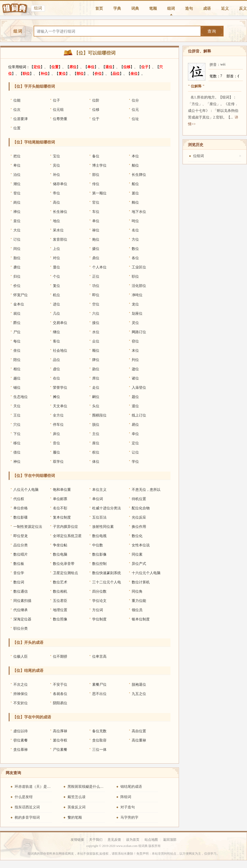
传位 (96, 184)
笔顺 (153, 8)
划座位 (137, 314)
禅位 (17, 212)
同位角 (137, 591)
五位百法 (99, 517)
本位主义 (99, 490)
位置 (55, 67)
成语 (207, 8)
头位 (96, 406)
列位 (135, 360)
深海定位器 (22, 619)
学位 (135, 462)
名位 (135, 230)
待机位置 (139, 499)
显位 (56, 267)
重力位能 (139, 601)
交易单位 (60, 323)
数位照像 (60, 619)
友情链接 (77, 840)
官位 (96, 202)
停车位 (58, 425)
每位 (17, 341)
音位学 (19, 573)
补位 (44, 74)
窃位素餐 (21, 740)
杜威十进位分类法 (107, 508)
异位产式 (139, 564)
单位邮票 (60, 499)
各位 (135, 258)
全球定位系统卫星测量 (67, 537)
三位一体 (99, 750)
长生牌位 (139, 175)
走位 (96, 388)
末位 (135, 351)
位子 (145, 67)
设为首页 (133, 840)
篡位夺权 (60, 740)
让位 (135, 452)
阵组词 (126, 797)
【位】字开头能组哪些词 (34, 86)
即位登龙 (21, 536)
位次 (17, 110)
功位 (96, 286)
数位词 (19, 582)
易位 (135, 425)
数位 (135, 249)
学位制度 (99, 619)
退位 (109, 67)
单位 (91, 67)
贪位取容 (99, 740)
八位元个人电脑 (26, 490)
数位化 (137, 536)
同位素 (137, 554)
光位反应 (139, 517)
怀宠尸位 (21, 295)
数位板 (19, 564)
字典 (117, 8)
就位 (17, 314)
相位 (17, 369)
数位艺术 (60, 582)
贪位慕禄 (21, 750)
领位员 (137, 610)
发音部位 (60, 239)
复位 (62, 74)
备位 (96, 156)
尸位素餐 (60, 750)
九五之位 (139, 694)
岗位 (17, 202)
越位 (17, 378)
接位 (96, 323)
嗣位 (96, 397)
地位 (56, 221)
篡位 (135, 193)
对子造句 (128, 807)
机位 (56, 295)
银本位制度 (141, 619)
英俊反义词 (77, 807)
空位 (96, 304)
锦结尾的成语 (131, 787)
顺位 (96, 351)
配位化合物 (141, 508)
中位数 (98, 545)
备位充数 (99, 731)
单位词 (98, 499)
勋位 (96, 369)
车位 (96, 212)
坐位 (134, 74)
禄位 (96, 230)
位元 (135, 110)
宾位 (56, 165)
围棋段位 (99, 415)
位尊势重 (60, 119)
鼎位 (96, 258)
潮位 (17, 184)
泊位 (17, 175)
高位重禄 (139, 740)
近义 (225, 8)
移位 (17, 443)
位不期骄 (60, 657)
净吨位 (137, 295)
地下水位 (139, 212)
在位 (56, 378)
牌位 (96, 360)
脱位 (96, 425)
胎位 (17, 258)
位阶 (96, 100)
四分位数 (99, 591)
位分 (135, 100)
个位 (56, 277)
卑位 (17, 165)
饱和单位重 (62, 490)
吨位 (135, 221)
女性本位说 (141, 545)
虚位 (56, 369)
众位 (96, 341)
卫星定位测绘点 (65, 573)
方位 (135, 239)
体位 (96, 462)
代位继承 (21, 610)
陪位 (17, 360)
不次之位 (21, 685)
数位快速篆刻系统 (107, 573)
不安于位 (60, 685)
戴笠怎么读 (77, 797)
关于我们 (96, 840)
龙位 (135, 304)
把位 (17, 156)
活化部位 (139, 286)
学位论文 (99, 601)
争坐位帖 (60, 545)
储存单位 (60, 184)
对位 (56, 258)
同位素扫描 (22, 601)
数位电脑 (60, 554)
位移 (127, 67)
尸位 (17, 332)
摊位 (56, 397)
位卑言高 (99, 657)
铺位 (17, 388)
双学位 (58, 462)
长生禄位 (60, 212)
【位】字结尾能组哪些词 (34, 142)
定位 (37, 67)
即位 (96, 295)
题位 (135, 397)
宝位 (56, 156)
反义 (243, 8)
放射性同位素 (103, 527)
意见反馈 (114, 840)
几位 (56, 314)
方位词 (98, 610)
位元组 (58, 110)
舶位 (135, 165)
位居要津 (21, 119)
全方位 (58, 415)
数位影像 (99, 554)
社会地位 (60, 351)
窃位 (135, 341)
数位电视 (99, 536)
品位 (116, 74)
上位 (56, 249)
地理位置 (60, 610)
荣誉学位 (60, 388)
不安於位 (21, 703)
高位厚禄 (60, 731)
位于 (96, 119)
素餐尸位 (99, 685)
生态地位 (21, 397)
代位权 (19, 499)
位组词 (198, 156)
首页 (99, 8)
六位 (96, 314)
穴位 (17, 425)
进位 (56, 304)
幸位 (135, 434)
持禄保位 (21, 694)
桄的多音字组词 (27, 817)
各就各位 (60, 694)
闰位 (17, 249)
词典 (135, 8)
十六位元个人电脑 (146, 573)
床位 (56, 434)
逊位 (135, 369)
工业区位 (139, 267)
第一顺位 (99, 193)
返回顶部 (170, 840)
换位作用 (139, 527)
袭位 (17, 267)
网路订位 (139, 332)
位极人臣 (21, 657)
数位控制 (99, 564)
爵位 (17, 323)
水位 (96, 332)
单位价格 (21, 508)
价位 (98, 74)
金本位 (19, 304)
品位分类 (21, 545)
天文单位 (60, 406)
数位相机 (60, 591)
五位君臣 (60, 601)
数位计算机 (141, 582)
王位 (17, 415)
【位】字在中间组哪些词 (34, 476)
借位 (17, 452)
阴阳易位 (60, 703)
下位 (17, 434)
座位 (96, 443)
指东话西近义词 (27, 807)
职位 (26, 74)
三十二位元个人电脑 (107, 584)
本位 (135, 156)
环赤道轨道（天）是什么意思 (38, 787)
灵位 (135, 323)
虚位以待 (21, 731)
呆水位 (58, 230)
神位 (17, 462)
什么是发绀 (24, 797)
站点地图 (151, 840)
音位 (56, 443)
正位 (96, 277)
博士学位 (99, 165)
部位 (80, 74)
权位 (96, 452)
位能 (17, 100)
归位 (17, 277)
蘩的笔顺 (75, 817)
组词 (171, 8)
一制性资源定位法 (28, 527)
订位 (17, 239)
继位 (56, 332)
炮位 (96, 239)
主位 (96, 434)
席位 (73, 67)
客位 (56, 341)
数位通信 (21, 591)
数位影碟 (21, 517)
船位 (135, 184)
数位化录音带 (64, 564)
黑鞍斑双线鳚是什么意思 (87, 787)
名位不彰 (60, 508)
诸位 (135, 378)
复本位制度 (62, 517)
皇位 (17, 221)
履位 (56, 452)
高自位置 (139, 731)
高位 (56, 202)
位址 (135, 119)
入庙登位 (139, 388)
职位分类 (21, 629)
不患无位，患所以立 (146, 491)
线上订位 (139, 415)
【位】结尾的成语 (28, 671)
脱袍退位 (139, 685)
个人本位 (99, 267)
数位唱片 (21, 554)
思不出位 (99, 694)
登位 (17, 193)
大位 (17, 230)
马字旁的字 (129, 817)
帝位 (56, 193)
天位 (17, 406)
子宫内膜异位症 (65, 527)
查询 (212, 31)
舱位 (135, 202)
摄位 (96, 249)
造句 (189, 8)
